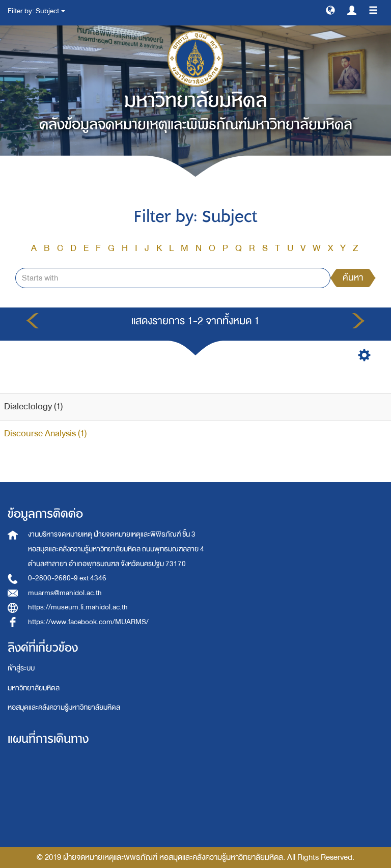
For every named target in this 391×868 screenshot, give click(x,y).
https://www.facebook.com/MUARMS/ (88, 622)
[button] (330, 10)
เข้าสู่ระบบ (21, 668)
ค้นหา (353, 278)
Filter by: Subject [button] (36, 11)
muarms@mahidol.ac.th (65, 593)
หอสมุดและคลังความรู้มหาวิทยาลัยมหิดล (64, 707)
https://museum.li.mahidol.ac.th (78, 607)
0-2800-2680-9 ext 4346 (67, 578)
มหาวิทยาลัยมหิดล (34, 688)
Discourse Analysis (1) (45, 433)
